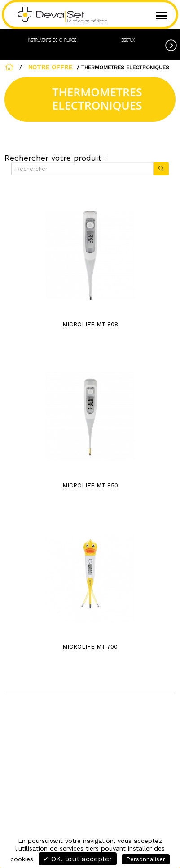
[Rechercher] (82, 169)
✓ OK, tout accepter (78, 859)
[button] (173, 44)
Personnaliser (146, 859)
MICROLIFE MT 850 (90, 485)
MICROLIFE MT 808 (90, 324)
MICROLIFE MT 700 (90, 647)
